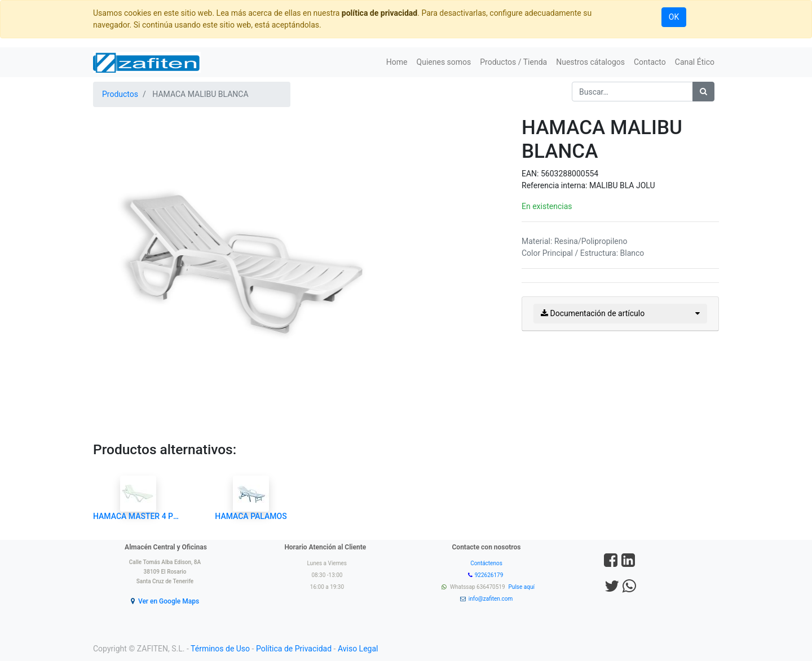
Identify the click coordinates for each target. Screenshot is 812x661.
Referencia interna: (555, 185)
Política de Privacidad (294, 649)
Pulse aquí (522, 587)
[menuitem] (397, 62)
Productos (120, 94)
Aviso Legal (358, 649)
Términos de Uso (220, 649)
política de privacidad (379, 13)
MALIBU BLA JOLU (622, 185)
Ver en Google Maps (169, 601)
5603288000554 (570, 174)
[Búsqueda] (703, 92)
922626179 (490, 575)
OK (674, 17)
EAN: (531, 174)
